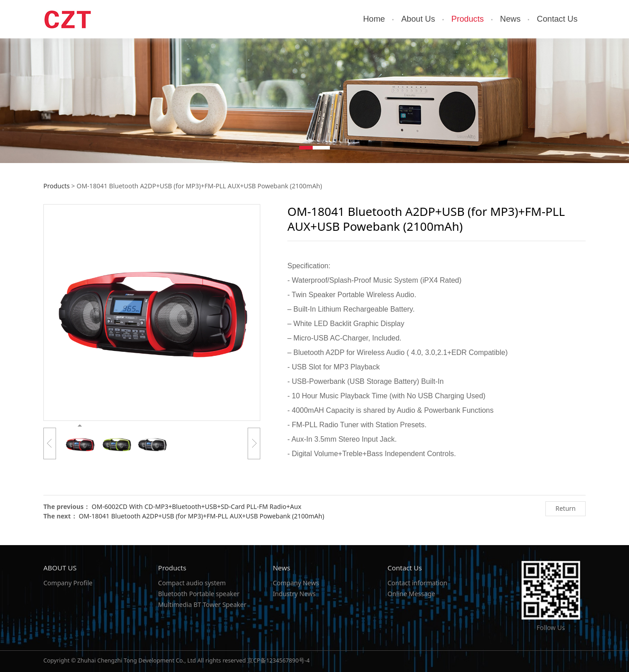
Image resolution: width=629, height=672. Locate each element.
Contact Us (557, 19)
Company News (296, 583)
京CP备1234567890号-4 (278, 660)
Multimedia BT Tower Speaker (202, 604)
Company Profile (68, 583)
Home (374, 19)
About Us (418, 19)
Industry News (294, 594)
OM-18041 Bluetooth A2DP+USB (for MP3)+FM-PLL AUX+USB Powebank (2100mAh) (201, 516)
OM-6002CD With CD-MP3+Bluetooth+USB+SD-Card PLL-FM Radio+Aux (197, 506)
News (510, 19)
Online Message (411, 594)
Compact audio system (192, 583)
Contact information (417, 583)
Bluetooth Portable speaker (199, 594)
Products (468, 19)
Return (566, 508)
